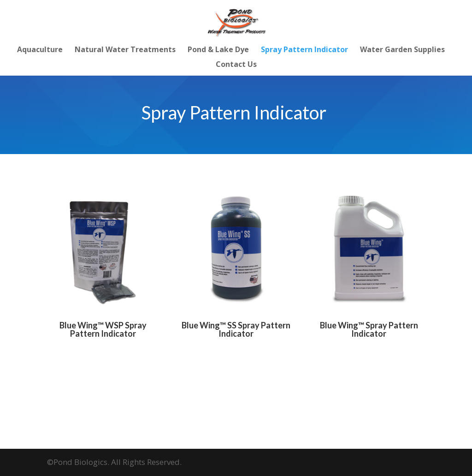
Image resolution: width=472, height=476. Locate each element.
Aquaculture (40, 50)
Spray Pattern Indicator (304, 50)
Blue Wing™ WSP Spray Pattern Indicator (103, 329)
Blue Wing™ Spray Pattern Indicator (369, 329)
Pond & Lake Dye (218, 50)
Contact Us (236, 65)
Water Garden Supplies (402, 50)
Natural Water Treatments (125, 50)
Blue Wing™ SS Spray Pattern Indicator (236, 329)
